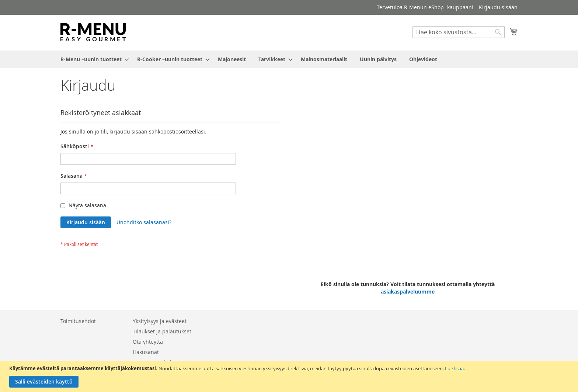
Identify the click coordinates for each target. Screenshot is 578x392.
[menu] (289, 59)
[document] (290, 376)
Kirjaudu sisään (498, 7)
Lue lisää (454, 368)
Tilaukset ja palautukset (162, 331)
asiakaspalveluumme (408, 292)
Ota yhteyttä (148, 342)
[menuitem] (93, 59)
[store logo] (93, 32)
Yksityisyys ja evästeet (160, 321)
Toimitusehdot (78, 321)
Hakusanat (146, 352)
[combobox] (459, 32)
